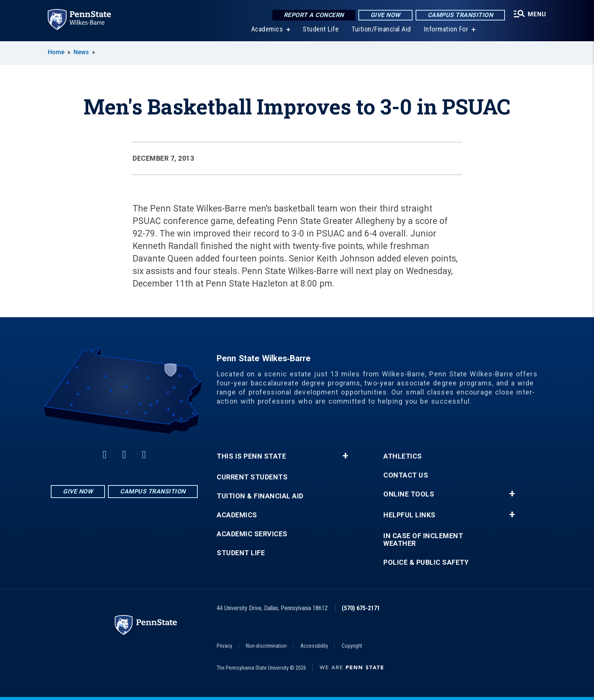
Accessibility (314, 646)
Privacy (224, 646)
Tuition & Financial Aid (260, 496)
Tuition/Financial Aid (381, 30)
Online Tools (409, 494)
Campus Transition (460, 15)
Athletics (403, 456)
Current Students (252, 477)
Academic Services (252, 534)
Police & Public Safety (426, 562)
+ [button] (345, 456)
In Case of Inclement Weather (423, 540)
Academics (267, 30)
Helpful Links (410, 515)
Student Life (321, 30)
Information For (446, 30)
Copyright (352, 646)
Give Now (385, 15)
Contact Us (406, 475)
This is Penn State (251, 456)
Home (56, 52)
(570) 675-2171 (361, 608)
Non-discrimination (266, 646)
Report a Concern (314, 15)
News (81, 52)
